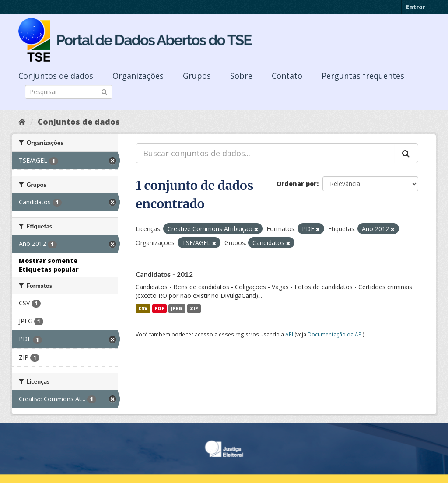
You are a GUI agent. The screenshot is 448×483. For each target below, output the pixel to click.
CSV (143, 308)
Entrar (416, 7)
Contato (287, 76)
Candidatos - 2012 (164, 274)
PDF (159, 308)
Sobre (241, 76)
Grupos (197, 76)
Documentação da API (335, 334)
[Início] (22, 122)
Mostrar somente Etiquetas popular (49, 265)
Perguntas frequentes (363, 76)
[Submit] (104, 91)
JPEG (177, 308)
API (289, 334)
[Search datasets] (69, 92)
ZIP (194, 308)
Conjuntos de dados (56, 76)
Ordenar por (297, 184)
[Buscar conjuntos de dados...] (265, 153)
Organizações (138, 76)
